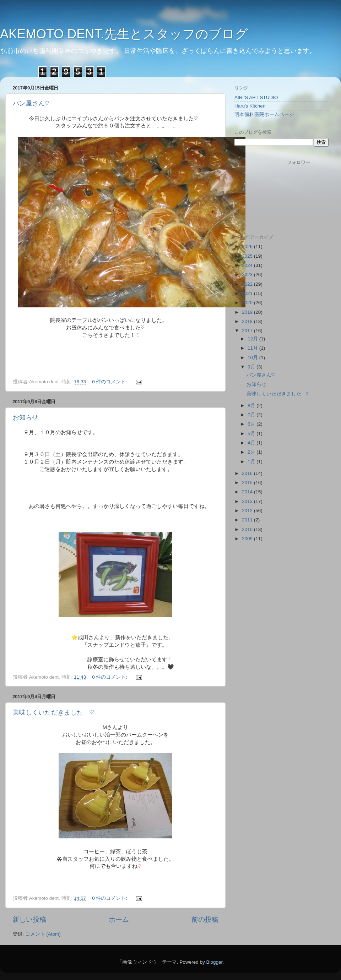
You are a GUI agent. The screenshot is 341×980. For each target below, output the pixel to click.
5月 (252, 434)
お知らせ (26, 417)
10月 (253, 358)
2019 (248, 312)
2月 (252, 452)
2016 (248, 473)
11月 (253, 348)
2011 (248, 520)
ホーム (119, 919)
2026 (248, 247)
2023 (248, 275)
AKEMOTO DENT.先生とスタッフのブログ (124, 34)
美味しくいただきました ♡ (53, 712)
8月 (252, 406)
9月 (252, 367)
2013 (248, 501)
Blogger (214, 962)
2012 (248, 511)
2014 (248, 492)
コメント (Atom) (43, 934)
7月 (252, 415)
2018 (248, 321)
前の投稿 (205, 919)
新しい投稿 (29, 919)
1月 (252, 462)
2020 (248, 303)
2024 (248, 265)
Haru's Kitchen (250, 106)
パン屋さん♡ (31, 103)
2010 (248, 529)
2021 (248, 293)
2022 (248, 284)
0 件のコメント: (110, 382)
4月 (252, 443)
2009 (248, 539)
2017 (248, 331)
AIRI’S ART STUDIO (256, 97)
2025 (248, 256)
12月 (253, 339)
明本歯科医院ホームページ (264, 114)
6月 (252, 424)
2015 (248, 483)
